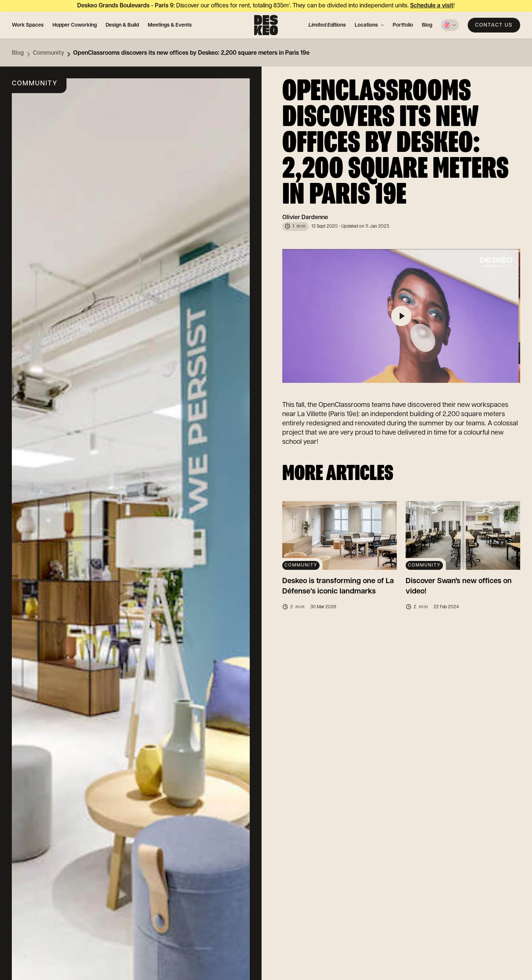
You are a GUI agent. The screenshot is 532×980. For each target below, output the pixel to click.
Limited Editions (327, 25)
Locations (366, 25)
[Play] (401, 316)
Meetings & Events (170, 25)
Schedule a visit (432, 6)
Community (49, 53)
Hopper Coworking (75, 25)
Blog (427, 25)
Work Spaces (28, 25)
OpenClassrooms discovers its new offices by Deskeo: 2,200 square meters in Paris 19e (191, 53)
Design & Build (122, 25)
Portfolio (403, 25)
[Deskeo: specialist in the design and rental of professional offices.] (266, 25)
